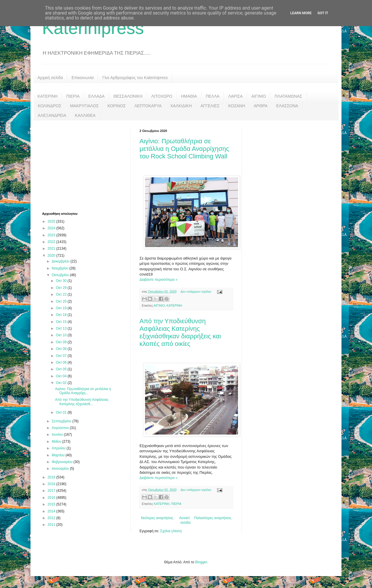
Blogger (201, 562)
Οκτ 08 (62, 349)
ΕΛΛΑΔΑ (96, 96)
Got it (323, 13)
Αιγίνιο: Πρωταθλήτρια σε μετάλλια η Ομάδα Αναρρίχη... (83, 391)
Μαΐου (57, 442)
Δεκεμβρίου (61, 261)
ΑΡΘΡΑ (261, 106)
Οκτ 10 (62, 335)
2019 (52, 477)
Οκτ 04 (62, 376)
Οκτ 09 (62, 342)
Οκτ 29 (62, 288)
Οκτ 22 (62, 294)
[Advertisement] (86, 165)
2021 (52, 249)
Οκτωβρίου (61, 275)
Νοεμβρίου (61, 268)
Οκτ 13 (62, 328)
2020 (52, 255)
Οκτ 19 (62, 308)
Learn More (301, 13)
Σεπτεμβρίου (62, 421)
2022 (52, 242)
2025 (52, 221)
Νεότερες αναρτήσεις (157, 518)
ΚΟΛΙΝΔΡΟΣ (50, 106)
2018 (52, 484)
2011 (52, 525)
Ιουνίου (58, 435)
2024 (52, 228)
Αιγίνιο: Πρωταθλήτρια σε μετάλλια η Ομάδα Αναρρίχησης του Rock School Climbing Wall (184, 149)
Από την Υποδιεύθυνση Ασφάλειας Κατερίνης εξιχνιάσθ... (82, 402)
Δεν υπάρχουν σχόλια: (196, 292)
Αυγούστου (61, 428)
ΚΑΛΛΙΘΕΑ (85, 115)
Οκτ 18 (62, 315)
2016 (52, 498)
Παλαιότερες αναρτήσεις (213, 518)
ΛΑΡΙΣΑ (235, 96)
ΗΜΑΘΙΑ (189, 96)
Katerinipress (93, 28)
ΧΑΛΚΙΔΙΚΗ (181, 106)
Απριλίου (59, 448)
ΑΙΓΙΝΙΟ (259, 96)
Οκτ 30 (62, 281)
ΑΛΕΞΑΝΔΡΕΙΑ (52, 115)
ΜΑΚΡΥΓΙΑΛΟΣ (84, 106)
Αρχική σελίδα (50, 78)
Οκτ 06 (62, 362)
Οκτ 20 (62, 301)
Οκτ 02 (62, 383)
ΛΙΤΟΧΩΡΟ (162, 96)
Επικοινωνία (83, 78)
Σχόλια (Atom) (171, 531)
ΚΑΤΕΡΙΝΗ (48, 96)
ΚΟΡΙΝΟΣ (117, 106)
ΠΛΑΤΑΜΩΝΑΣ (288, 96)
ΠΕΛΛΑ (213, 96)
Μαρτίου (59, 455)
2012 (52, 518)
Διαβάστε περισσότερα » (159, 280)
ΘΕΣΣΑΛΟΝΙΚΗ (128, 96)
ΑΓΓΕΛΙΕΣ (210, 106)
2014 (52, 511)
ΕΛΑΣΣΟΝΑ (287, 106)
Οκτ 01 (62, 412)
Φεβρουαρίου (63, 462)
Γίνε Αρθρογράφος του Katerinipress (135, 78)
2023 (52, 235)
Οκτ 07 (62, 356)
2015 (52, 504)
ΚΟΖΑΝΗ (237, 106)
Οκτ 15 (62, 322)
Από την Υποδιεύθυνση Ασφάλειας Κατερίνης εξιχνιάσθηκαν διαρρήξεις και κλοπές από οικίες (180, 332)
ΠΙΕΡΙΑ (73, 96)
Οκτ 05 (62, 369)
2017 (52, 491)
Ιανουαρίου (61, 469)
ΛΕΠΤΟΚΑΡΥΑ (148, 106)
